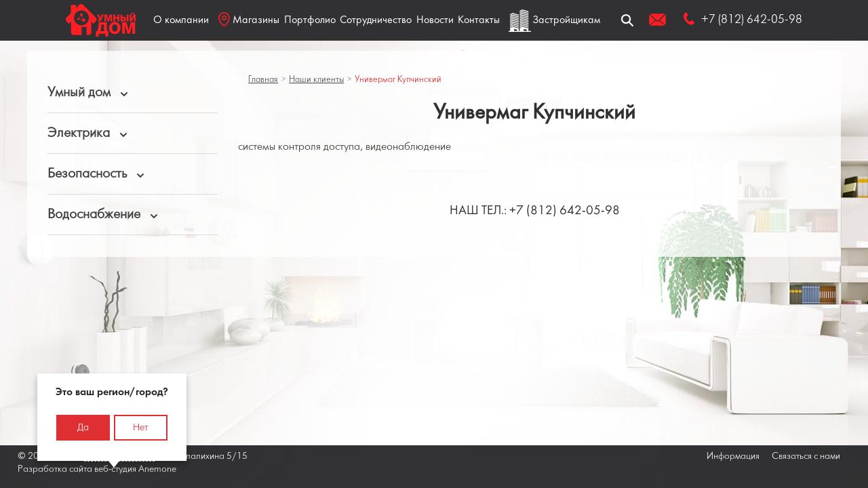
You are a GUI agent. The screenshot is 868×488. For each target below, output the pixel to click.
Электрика (79, 133)
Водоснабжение (94, 215)
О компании (181, 20)
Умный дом (79, 93)
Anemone (157, 469)
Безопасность (87, 174)
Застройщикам (566, 20)
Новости (435, 20)
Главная (263, 80)
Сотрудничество (376, 20)
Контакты (479, 20)
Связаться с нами (806, 456)
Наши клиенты (316, 80)
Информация (733, 456)
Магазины (249, 19)
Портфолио (310, 20)
